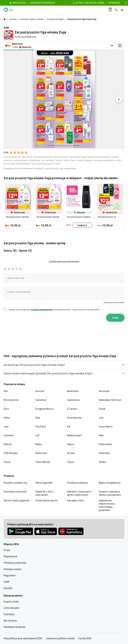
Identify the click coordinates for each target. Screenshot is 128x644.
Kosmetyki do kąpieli (55, 19)
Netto (39, 444)
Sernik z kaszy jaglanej (16, 500)
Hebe (7, 418)
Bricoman (104, 391)
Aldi (6, 391)
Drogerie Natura (45, 409)
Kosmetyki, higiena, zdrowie (32, 19)
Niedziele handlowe (14, 627)
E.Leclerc (72, 409)
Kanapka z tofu (76, 500)
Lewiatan (9, 435)
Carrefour (41, 400)
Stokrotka (104, 453)
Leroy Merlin (106, 426)
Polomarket (105, 444)
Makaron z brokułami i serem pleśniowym (80, 493)
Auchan (40, 391)
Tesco (7, 462)
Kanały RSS (85, 638)
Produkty (13, 19)
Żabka (102, 462)
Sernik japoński (44, 483)
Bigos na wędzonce (110, 483)
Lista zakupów (11, 608)
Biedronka (73, 391)
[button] (64, 365)
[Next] (126, 3)
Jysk (6, 426)
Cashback (9, 614)
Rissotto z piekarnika (15, 483)
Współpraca (10, 556)
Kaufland (41, 426)
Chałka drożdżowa (77, 483)
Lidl (37, 435)
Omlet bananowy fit (47, 500)
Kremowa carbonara (15, 492)
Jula (101, 418)
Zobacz (82, 225)
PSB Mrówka (11, 453)
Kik (69, 426)
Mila (101, 435)
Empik (102, 409)
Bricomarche (11, 400)
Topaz (70, 462)
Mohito (8, 444)
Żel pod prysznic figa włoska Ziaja (82, 19)
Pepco (71, 444)
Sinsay (71, 453)
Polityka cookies (13, 569)
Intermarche (74, 418)
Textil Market (43, 462)
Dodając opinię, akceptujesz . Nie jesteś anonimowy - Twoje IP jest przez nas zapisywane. (54, 310)
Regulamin (10, 575)
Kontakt (8, 588)
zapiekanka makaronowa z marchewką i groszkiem (107, 505)
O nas (7, 550)
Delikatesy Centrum (110, 400)
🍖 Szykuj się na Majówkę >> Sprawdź (96, 3)
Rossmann (42, 453)
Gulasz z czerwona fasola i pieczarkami (110, 493)
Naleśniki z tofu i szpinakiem (45, 493)
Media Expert (74, 435)
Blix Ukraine (10, 621)
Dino (6, 409)
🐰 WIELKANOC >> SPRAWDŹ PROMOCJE (32, 3)
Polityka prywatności (15, 563)
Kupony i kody (11, 602)
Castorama (73, 400)
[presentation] (64, 331)
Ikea (38, 418)
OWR (6, 582)
